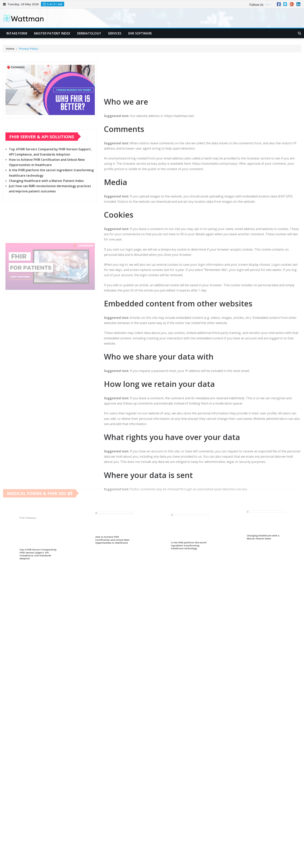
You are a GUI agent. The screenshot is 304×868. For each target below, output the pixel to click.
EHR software (140, 33)
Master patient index (52, 33)
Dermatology (89, 33)
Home (10, 50)
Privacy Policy (28, 50)
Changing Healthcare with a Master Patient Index (46, 200)
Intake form (17, 33)
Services (115, 33)
